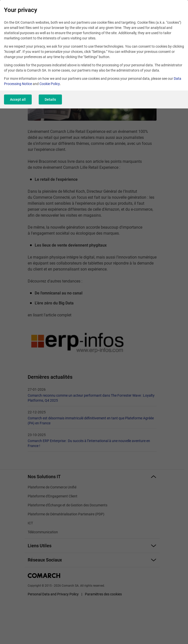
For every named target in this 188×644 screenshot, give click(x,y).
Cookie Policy (50, 84)
